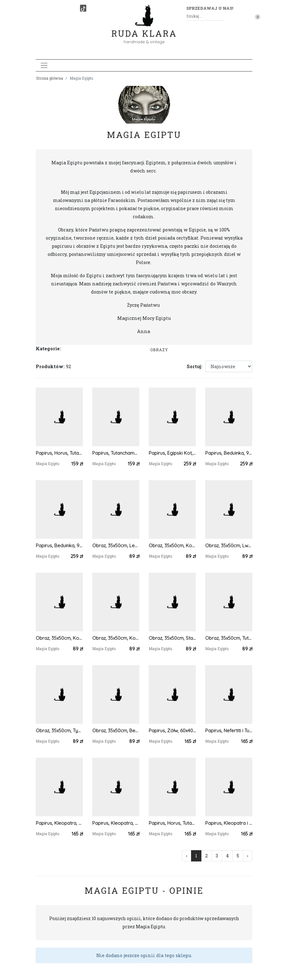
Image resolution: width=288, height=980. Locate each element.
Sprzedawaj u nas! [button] (210, 8)
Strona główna (50, 78)
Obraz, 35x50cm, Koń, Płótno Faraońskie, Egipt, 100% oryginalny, (59, 638)
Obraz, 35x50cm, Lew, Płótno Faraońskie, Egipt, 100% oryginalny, (116, 546)
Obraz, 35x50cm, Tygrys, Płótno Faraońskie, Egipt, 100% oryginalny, (59, 731)
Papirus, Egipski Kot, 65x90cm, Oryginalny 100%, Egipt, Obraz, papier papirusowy (172, 453)
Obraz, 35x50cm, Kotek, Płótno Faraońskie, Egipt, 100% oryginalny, (172, 546)
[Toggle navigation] (44, 65)
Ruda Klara (144, 28)
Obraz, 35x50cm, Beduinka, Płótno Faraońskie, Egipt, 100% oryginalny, (116, 731)
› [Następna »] (248, 856)
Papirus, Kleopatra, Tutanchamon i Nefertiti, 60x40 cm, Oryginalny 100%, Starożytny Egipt (59, 823)
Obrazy (159, 350)
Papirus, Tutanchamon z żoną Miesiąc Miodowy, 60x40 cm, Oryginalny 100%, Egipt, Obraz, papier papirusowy (116, 453)
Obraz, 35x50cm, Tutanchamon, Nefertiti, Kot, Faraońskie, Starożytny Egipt (229, 638)
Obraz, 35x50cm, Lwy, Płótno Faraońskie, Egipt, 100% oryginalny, (229, 546)
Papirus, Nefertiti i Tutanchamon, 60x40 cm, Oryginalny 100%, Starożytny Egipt (229, 731)
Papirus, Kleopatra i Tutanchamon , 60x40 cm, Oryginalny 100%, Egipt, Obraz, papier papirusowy (229, 823)
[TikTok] (83, 8)
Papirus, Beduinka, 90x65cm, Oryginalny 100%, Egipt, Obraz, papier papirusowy (229, 453)
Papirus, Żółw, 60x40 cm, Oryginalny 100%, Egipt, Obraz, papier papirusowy (172, 731)
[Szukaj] (221, 16)
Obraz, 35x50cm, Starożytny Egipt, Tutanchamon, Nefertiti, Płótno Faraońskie (172, 638)
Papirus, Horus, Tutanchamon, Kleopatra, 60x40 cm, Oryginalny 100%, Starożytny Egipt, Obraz (59, 453)
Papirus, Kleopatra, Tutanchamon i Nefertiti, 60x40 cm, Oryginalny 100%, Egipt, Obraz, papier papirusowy (116, 823)
